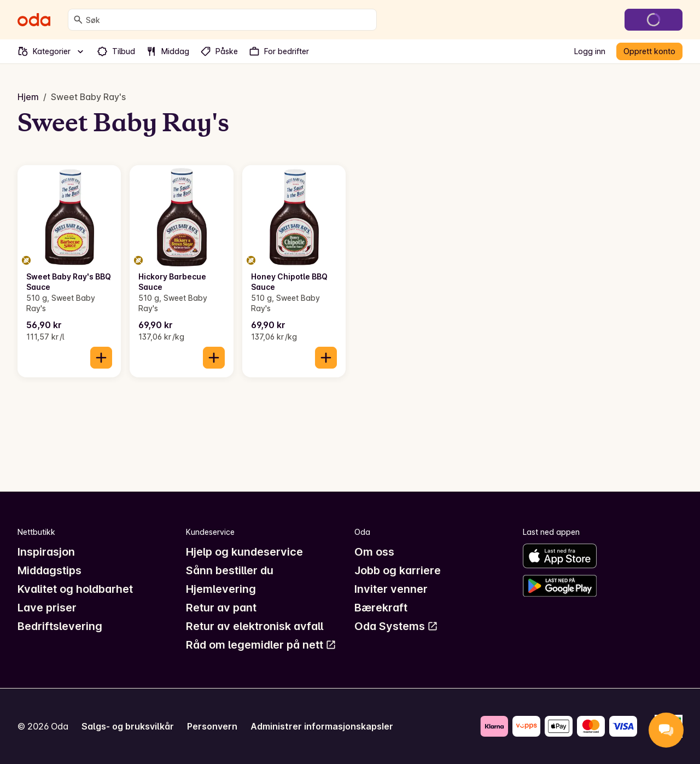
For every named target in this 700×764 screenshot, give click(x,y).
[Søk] (78, 20)
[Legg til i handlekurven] (101, 358)
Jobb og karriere (398, 570)
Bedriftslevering (60, 626)
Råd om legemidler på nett (261, 645)
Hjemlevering (221, 589)
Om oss (374, 552)
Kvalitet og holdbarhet (75, 589)
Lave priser (47, 608)
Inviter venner (391, 589)
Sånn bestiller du (230, 570)
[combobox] (229, 20)
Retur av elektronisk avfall (255, 626)
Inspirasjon (46, 552)
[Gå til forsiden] (34, 20)
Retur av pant (221, 608)
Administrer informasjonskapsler (322, 726)
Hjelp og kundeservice (244, 552)
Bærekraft (381, 608)
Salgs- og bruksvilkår (128, 726)
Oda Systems (396, 626)
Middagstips (49, 570)
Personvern (212, 726)
